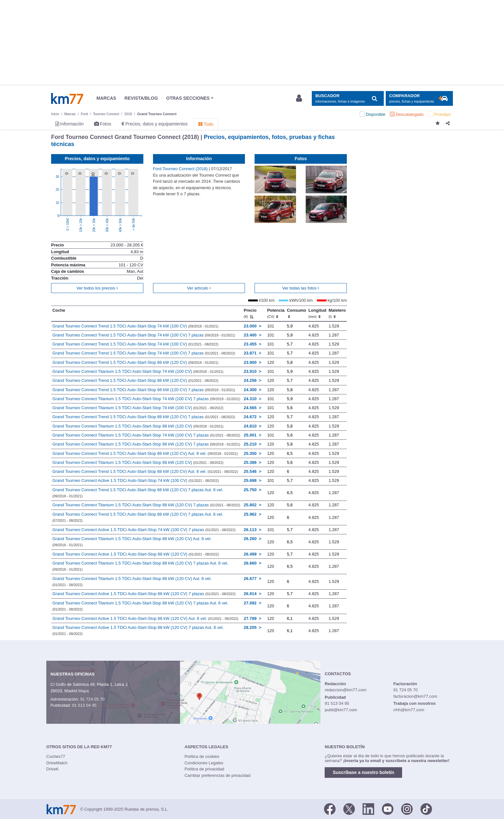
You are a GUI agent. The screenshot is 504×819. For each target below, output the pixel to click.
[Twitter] (349, 809)
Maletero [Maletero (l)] (337, 313)
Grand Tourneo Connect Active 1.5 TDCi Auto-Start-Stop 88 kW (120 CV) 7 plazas (144, 594)
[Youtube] (388, 809)
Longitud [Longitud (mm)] (318, 313)
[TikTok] (426, 809)
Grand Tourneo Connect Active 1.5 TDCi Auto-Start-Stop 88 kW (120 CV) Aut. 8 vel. (145, 618)
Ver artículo (199, 288)
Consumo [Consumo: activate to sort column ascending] (296, 313)
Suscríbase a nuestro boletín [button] (363, 772)
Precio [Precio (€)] (250, 313)
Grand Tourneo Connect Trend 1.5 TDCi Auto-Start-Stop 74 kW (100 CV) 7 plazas (144, 335)
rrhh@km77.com (409, 710)
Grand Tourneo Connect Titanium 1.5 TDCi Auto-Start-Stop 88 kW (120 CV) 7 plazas (146, 444)
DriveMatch (57, 763)
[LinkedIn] (368, 809)
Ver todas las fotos (301, 288)
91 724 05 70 (92, 699)
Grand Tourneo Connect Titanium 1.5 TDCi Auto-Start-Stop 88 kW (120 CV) (138, 426)
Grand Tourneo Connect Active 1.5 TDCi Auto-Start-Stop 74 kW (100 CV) (136, 480)
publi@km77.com (341, 710)
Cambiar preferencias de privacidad (217, 775)
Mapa (84, 691)
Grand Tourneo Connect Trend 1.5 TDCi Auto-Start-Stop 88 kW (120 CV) (135, 362)
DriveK (53, 769)
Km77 (67, 98)
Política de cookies (202, 756)
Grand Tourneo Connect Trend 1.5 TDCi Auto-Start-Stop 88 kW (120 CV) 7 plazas (144, 390)
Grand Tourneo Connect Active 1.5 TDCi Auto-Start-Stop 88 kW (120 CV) (136, 554)
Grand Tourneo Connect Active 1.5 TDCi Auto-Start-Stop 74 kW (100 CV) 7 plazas (144, 530)
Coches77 (56, 756)
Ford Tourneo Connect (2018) (181, 169)
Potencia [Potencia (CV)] (276, 313)
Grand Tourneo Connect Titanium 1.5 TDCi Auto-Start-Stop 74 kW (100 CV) (138, 371)
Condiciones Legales (204, 763)
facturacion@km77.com (415, 696)
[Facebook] (330, 809)
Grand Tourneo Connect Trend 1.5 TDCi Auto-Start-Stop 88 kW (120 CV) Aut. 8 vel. (145, 453)
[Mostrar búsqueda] (348, 99)
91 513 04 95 (84, 705)
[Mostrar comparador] (419, 99)
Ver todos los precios (97, 288)
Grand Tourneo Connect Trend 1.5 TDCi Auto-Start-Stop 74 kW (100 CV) (135, 326)
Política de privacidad (204, 769)
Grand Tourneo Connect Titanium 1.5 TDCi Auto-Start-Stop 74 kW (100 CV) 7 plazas (146, 399)
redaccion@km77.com (346, 690)
